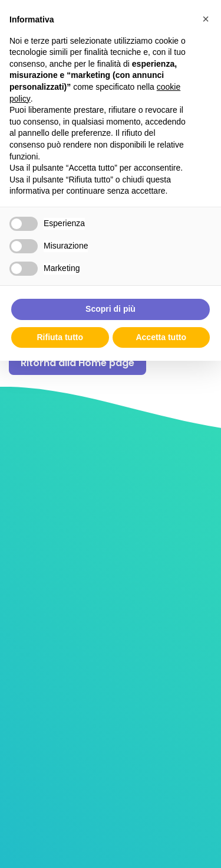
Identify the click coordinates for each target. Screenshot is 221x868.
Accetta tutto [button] (161, 337)
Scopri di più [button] (111, 309)
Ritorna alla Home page (77, 363)
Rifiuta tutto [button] (60, 337)
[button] (206, 19)
